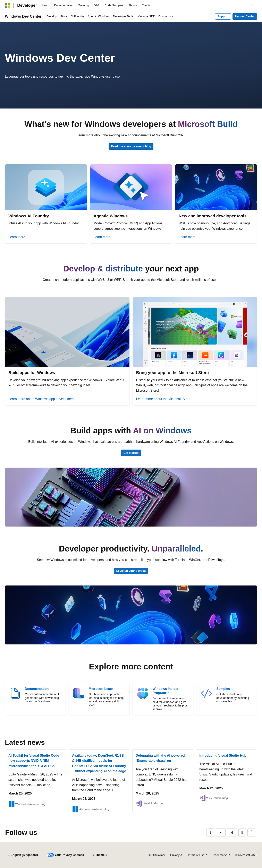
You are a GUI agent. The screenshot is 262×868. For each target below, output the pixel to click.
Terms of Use (196, 855)
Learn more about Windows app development (41, 399)
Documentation (37, 689)
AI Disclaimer (157, 855)
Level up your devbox (131, 571)
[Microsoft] (8, 6)
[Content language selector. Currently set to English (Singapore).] (23, 855)
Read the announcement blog (131, 146)
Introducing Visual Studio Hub (223, 756)
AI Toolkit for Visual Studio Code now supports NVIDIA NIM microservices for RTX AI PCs (34, 761)
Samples (223, 689)
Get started (131, 453)
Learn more (17, 237)
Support (223, 16)
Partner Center (245, 16)
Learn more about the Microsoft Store (163, 399)
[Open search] (253, 6)
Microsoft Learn (101, 689)
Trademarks (220, 855)
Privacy (175, 855)
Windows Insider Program (166, 691)
